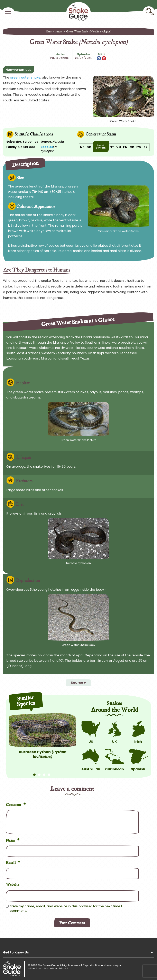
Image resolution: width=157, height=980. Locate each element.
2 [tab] (39, 773)
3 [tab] (44, 773)
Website (13, 884)
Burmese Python (43, 754)
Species (59, 31)
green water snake (25, 77)
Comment (16, 804)
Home (49, 31)
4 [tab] (49, 773)
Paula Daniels (59, 58)
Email (13, 862)
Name (13, 840)
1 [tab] (34, 773)
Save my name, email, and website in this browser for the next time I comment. (66, 909)
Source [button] (77, 683)
